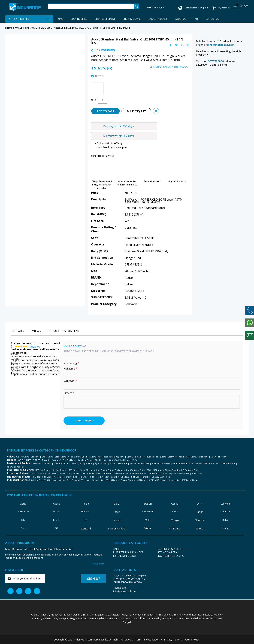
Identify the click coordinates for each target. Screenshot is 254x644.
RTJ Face (135, 460)
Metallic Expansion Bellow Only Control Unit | (51, 473)
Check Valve (47, 457)
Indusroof (148, 512)
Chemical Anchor (62, 463)
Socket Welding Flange (119, 460)
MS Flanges (142, 480)
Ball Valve (32, 28)
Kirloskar (225, 512)
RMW (225, 520)
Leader (117, 520)
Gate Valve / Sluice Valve (197, 457)
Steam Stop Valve (176, 457)
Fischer (57, 512)
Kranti (56, 520)
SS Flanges (85, 480)
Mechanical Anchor (42, 463)
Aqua (23, 504)
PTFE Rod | (37, 477)
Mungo (175, 520)
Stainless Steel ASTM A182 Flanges (184, 480)
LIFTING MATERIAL (168, 552)
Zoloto (199, 528)
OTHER (225, 528)
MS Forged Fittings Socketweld (112, 470)
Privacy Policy (172, 640)
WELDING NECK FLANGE (29, 460)
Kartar (199, 512)
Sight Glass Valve (134, 457)
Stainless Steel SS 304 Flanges (44, 480)
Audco (57, 504)
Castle (175, 504)
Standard (86, 528)
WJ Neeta (175, 528)
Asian (86, 504)
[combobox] (91, 6)
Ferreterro (23, 512)
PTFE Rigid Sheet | (81, 477)
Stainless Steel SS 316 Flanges (106, 480)
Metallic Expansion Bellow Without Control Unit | (138, 473)
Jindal (175, 512)
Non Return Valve (76, 457)
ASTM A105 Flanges (158, 480)
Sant (23, 528)
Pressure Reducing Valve (155, 457)
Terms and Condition (147, 640)
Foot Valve (91, 457)
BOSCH (148, 504)
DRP (199, 504)
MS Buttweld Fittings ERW (139, 470)
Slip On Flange (70, 460)
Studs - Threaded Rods (183, 463)
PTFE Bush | (48, 477)
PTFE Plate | (96, 477)
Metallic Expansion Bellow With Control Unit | (94, 473)
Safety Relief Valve (219, 457)
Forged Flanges (128, 480)
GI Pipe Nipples (60, 470)
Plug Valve (120, 457)
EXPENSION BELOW (125, 556)
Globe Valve (60, 457)
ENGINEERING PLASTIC (170, 556)
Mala (148, 520)
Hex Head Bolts (137, 463)
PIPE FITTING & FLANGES (128, 552)
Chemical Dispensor (16, 467)
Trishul (148, 528)
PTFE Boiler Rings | (140, 477)
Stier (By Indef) (117, 528)
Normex (199, 520)
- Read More (98, 564)
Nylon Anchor (101, 463)
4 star (14, 359)
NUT (148, 463)
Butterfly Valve (22, 457)
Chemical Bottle (228, 463)
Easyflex (225, 504)
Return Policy (192, 640)
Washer (199, 463)
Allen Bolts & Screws (161, 463)
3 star (14, 364)
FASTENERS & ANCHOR (170, 549)
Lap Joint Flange (86, 460)
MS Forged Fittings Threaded (82, 470)
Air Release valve (106, 457)
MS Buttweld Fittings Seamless (167, 470)
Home (9, 28)
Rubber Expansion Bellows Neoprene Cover (182, 473)
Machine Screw (211, 463)
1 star (14, 373)
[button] (156, 111)
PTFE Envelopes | (109, 477)
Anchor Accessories (119, 463)
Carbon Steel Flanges (69, 480)
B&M (117, 504)
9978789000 (120, 588)
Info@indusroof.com (125, 591)
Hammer (86, 512)
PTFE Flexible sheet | (63, 477)
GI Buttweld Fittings (191, 470)
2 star (14, 368)
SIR (57, 528)
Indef (117, 512)
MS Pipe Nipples (44, 470)
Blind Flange (101, 460)
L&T (86, 520)
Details (18, 331)
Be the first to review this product (169, 67)
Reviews (35, 331)
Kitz (23, 520)
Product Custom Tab (62, 331)
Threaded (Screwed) (52, 460)
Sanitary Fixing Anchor (82, 463)
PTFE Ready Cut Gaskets (159, 477)
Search (137, 6)
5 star (14, 354)
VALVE (19, 28)
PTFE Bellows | (124, 477)
